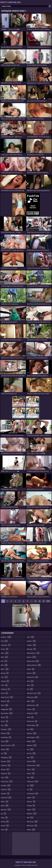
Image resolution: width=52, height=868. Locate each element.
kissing (5, 822)
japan (5, 806)
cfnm (4, 685)
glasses (5, 769)
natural (31, 673)
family (5, 749)
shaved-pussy (33, 765)
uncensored (32, 794)
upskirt (31, 798)
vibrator (31, 802)
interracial (6, 798)
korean (5, 826)
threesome (32, 781)
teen (30, 777)
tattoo (31, 773)
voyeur (31, 810)
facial (5, 741)
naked (31, 669)
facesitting (6, 737)
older (31, 701)
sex (30, 749)
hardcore (6, 789)
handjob (6, 785)
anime (5, 649)
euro (4, 725)
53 (44, 601)
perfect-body (33, 725)
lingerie (31, 645)
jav (3, 814)
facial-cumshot (8, 745)
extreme (5, 733)
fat (4, 753)
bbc (4, 661)
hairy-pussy (7, 781)
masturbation (33, 653)
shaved (31, 761)
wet (30, 818)
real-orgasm (33, 737)
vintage (31, 806)
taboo (31, 769)
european (6, 729)
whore (31, 830)
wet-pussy (32, 822)
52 (40, 601)
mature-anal (33, 661)
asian (5, 653)
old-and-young (34, 693)
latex (4, 830)
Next (48, 601)
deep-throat (7, 697)
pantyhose (32, 713)
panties (31, 709)
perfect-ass (32, 721)
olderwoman (33, 705)
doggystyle (6, 709)
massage (31, 649)
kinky (4, 818)
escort (5, 721)
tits (30, 785)
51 (36, 601)
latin (30, 637)
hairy (5, 777)
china (4, 693)
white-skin (32, 826)
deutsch (5, 701)
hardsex (5, 794)
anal (4, 641)
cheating (5, 689)
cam (4, 677)
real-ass (32, 733)
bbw (4, 665)
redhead (32, 745)
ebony (5, 717)
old (30, 689)
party (30, 717)
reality (31, 741)
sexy (30, 757)
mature (31, 657)
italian (5, 802)
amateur (6, 637)
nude (30, 685)
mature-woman (34, 665)
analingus (6, 645)
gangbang (6, 757)
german (6, 761)
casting (5, 681)
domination (7, 713)
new (30, 681)
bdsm (5, 669)
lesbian (31, 641)
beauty (5, 673)
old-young (32, 697)
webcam (32, 814)
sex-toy (31, 753)
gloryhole (6, 773)
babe (5, 657)
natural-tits (33, 677)
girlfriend (6, 765)
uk (30, 789)
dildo (5, 705)
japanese (6, 810)
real (30, 729)
